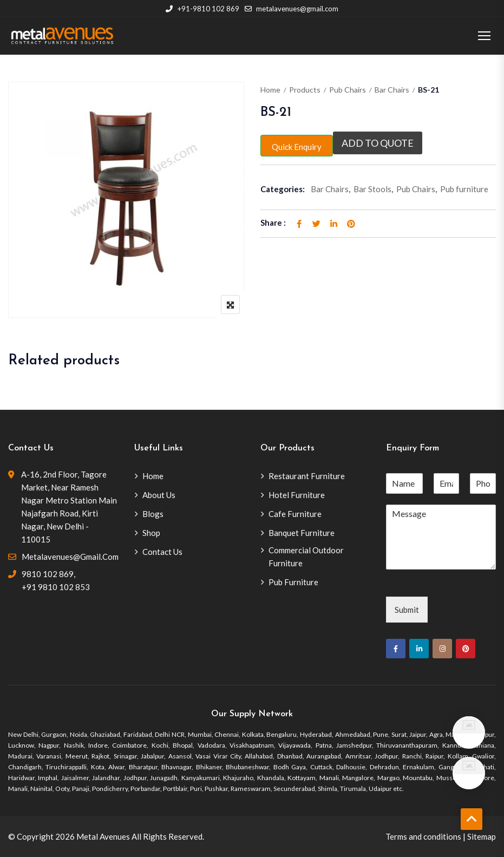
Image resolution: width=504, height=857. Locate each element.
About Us (159, 495)
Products (305, 90)
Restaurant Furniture (307, 476)
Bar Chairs (392, 90)
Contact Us (162, 552)
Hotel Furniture (297, 495)
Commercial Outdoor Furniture (306, 557)
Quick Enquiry (297, 147)
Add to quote (378, 143)
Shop (151, 533)
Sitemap (482, 836)
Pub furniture (464, 189)
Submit (407, 610)
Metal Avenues (103, 836)
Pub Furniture (293, 582)
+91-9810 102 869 (202, 9)
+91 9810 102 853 (56, 587)
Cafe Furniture (295, 514)
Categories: (283, 189)
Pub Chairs (348, 90)
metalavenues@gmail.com (292, 9)
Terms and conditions (423, 836)
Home (270, 90)
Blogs (153, 514)
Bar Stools (372, 189)
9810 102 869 (48, 574)
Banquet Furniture (302, 533)
